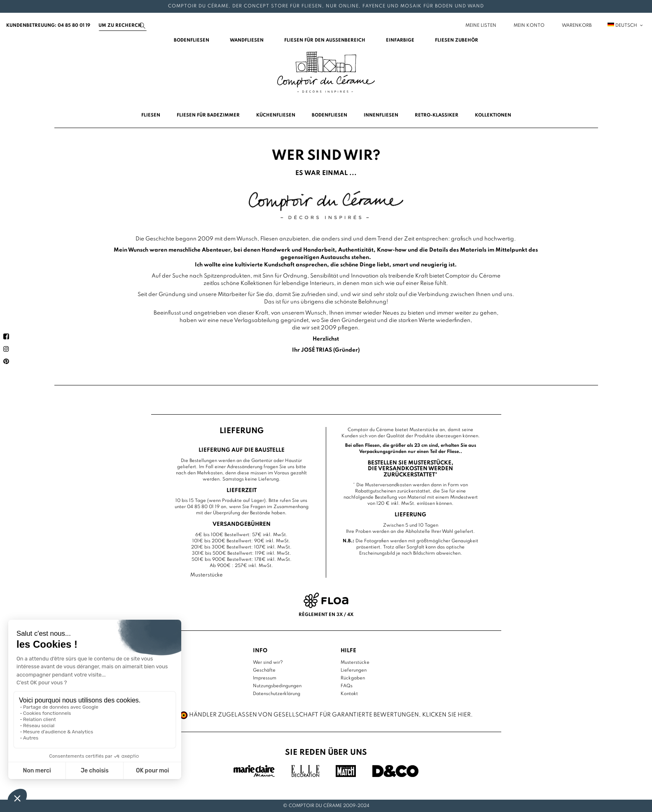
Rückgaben (353, 678)
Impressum (265, 678)
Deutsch (626, 26)
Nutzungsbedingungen (277, 686)
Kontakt (349, 694)
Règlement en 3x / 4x (326, 615)
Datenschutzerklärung (277, 694)
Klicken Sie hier (446, 715)
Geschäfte (264, 670)
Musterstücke (355, 663)
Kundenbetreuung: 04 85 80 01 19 (48, 26)
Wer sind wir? (268, 663)
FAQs (347, 686)
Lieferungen (354, 670)
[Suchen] (123, 26)
